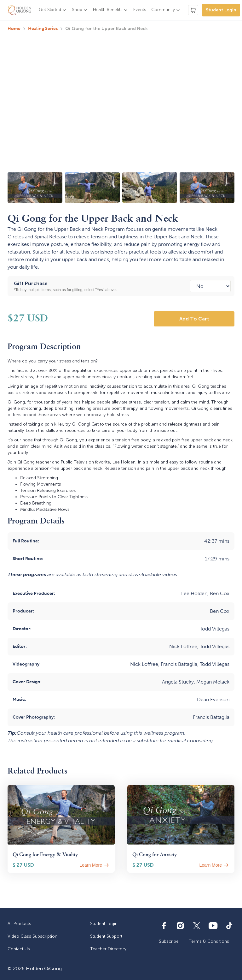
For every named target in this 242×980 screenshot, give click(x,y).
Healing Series (43, 29)
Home (14, 29)
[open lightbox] (35, 188)
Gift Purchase (31, 283)
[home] (19, 10)
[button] (53, 10)
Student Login (221, 10)
